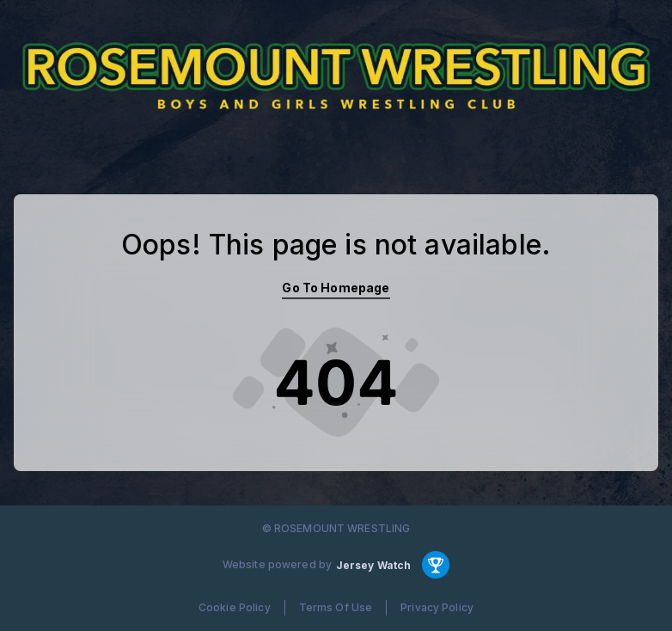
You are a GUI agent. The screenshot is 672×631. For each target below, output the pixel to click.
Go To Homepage (336, 288)
